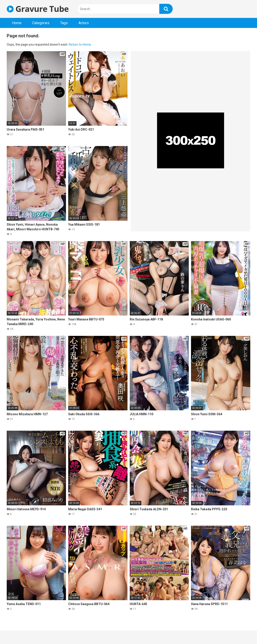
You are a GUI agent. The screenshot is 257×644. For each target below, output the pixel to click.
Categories (41, 23)
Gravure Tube (38, 9)
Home (17, 23)
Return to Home (80, 44)
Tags (64, 23)
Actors (84, 23)
